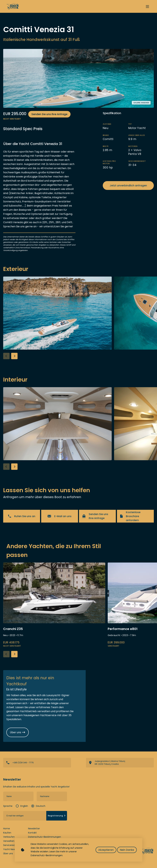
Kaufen (7, 833)
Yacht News (10, 849)
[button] (14, 356)
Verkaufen (9, 837)
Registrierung (57, 816)
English (24, 806)
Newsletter (34, 829)
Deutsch (41, 806)
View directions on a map (120, 763)
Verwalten (9, 841)
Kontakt (32, 833)
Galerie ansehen (141, 103)
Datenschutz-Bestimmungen (45, 837)
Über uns (8, 853)
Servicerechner (12, 845)
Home (7, 829)
